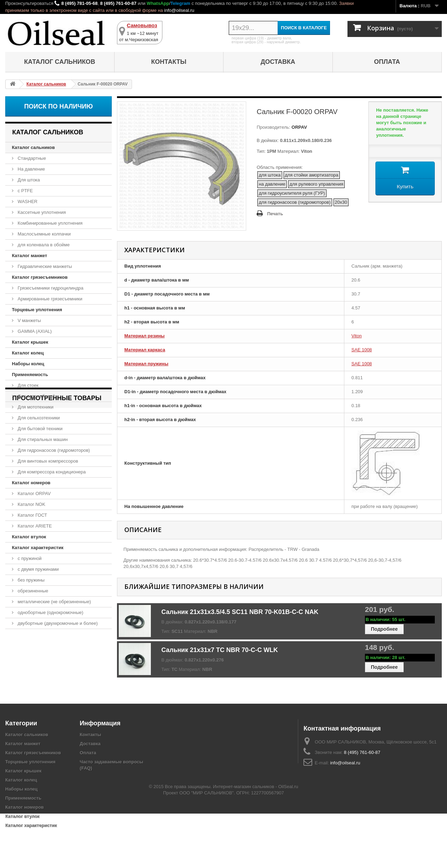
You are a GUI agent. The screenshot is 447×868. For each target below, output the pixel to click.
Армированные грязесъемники (49, 299)
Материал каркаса (145, 350)
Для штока (28, 180)
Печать (275, 214)
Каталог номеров (31, 483)
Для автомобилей (36, 396)
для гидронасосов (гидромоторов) (295, 202)
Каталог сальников (60, 62)
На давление (31, 169)
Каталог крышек (30, 342)
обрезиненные (32, 591)
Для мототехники (35, 407)
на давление (272, 184)
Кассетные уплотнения (41, 212)
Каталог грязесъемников (40, 277)
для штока (270, 175)
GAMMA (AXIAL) (34, 331)
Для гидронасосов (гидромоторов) (53, 450)
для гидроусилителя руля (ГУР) (292, 193)
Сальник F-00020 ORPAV (43, 669)
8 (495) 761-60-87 (118, 3)
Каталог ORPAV (34, 493)
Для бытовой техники (39, 429)
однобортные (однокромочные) (50, 612)
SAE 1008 (362, 350)
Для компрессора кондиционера (51, 472)
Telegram (180, 3)
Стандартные (31, 158)
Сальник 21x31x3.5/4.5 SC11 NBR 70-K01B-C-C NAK (240, 612)
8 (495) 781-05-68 (79, 3)
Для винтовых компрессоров (47, 461)
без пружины (31, 580)
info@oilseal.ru (179, 10)
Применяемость (30, 375)
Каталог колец (28, 353)
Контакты (169, 62)
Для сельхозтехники (38, 418)
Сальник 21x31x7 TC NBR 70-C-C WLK (220, 650)
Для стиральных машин (42, 439)
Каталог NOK (31, 504)
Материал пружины (146, 364)
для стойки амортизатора (312, 175)
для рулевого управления (316, 184)
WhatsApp (158, 3)
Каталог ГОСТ (32, 515)
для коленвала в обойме (43, 245)
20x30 (341, 202)
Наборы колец (28, 364)
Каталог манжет (30, 256)
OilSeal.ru (288, 841)
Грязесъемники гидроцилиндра (50, 288)
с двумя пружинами (38, 569)
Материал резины (144, 336)
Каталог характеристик (38, 548)
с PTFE (25, 191)
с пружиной (29, 558)
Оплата (387, 62)
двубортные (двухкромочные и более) (57, 623)
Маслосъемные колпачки (44, 234)
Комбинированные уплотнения (49, 223)
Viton (356, 336)
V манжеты (29, 320)
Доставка (278, 62)
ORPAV (299, 127)
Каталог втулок (29, 537)
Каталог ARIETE (34, 526)
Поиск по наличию (58, 106)
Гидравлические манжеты (44, 266)
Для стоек (27, 385)
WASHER (27, 201)
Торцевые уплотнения (37, 310)
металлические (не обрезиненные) (54, 602)
